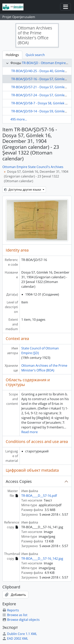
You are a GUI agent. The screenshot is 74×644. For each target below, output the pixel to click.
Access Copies (19, 481)
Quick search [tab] (35, 55)
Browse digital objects (21, 620)
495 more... (19, 119)
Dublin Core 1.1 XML (20, 634)
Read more (30, 432)
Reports (11, 610)
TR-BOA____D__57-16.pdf (39, 496)
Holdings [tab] (12, 55)
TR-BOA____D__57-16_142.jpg (42, 559)
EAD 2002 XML (15, 638)
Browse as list (15, 615)
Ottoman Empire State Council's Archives (33, 167)
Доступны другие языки (23, 190)
